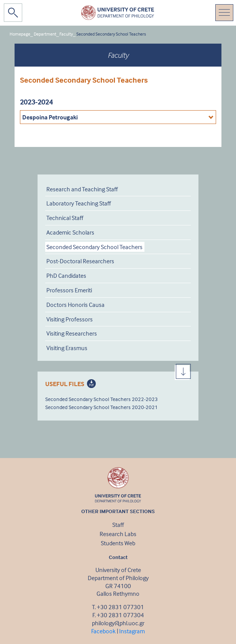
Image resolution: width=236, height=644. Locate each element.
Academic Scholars (70, 232)
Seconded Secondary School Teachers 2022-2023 (102, 399)
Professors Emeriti (69, 290)
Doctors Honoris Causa (75, 305)
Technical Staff (65, 218)
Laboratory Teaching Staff (79, 203)
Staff (118, 525)
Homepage (20, 34)
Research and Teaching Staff (82, 189)
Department (45, 34)
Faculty (66, 34)
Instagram (132, 631)
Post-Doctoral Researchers (80, 261)
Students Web (118, 543)
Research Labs (118, 534)
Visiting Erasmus (67, 348)
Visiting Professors (70, 319)
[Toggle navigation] (224, 13)
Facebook (103, 631)
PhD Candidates (66, 276)
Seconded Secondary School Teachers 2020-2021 (102, 407)
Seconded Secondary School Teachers (111, 34)
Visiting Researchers (72, 333)
